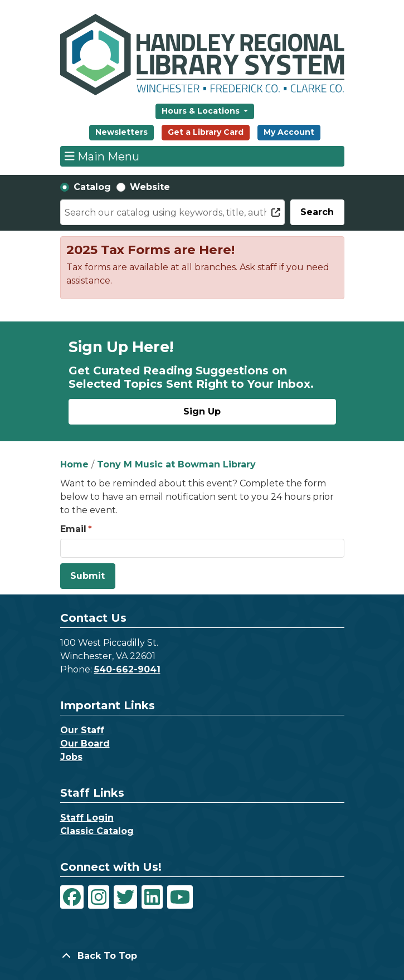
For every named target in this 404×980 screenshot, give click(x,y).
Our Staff (82, 730)
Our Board (85, 743)
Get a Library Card (206, 132)
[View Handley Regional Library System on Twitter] (125, 897)
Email (73, 529)
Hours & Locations (202, 111)
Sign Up (202, 411)
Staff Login (87, 818)
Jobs (71, 757)
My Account (289, 132)
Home (74, 464)
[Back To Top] (202, 956)
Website (150, 187)
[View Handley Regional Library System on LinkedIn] (152, 897)
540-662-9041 (127, 669)
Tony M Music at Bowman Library (176, 464)
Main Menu (102, 156)
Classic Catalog (97, 831)
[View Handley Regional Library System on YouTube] (180, 897)
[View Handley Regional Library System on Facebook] (72, 897)
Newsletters (121, 132)
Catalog (92, 187)
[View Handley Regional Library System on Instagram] (99, 897)
